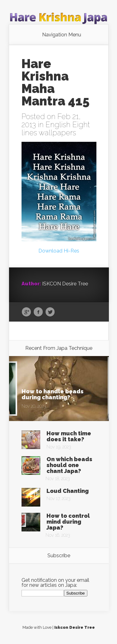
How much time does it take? (69, 436)
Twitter (50, 312)
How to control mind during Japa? (68, 522)
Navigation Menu (62, 35)
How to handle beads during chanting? (53, 394)
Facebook (38, 312)
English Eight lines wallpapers (56, 129)
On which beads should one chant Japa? (69, 465)
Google (26, 312)
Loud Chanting (68, 491)
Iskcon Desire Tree (75, 627)
